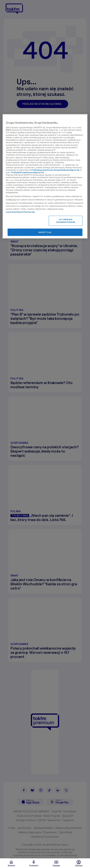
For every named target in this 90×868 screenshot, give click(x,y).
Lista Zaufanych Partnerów (20, 212)
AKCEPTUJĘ (45, 232)
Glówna (11, 863)
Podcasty (34, 863)
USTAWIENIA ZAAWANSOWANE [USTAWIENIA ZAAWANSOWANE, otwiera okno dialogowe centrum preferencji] (66, 221)
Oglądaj (56, 863)
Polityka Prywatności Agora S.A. (28, 172)
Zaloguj (79, 863)
